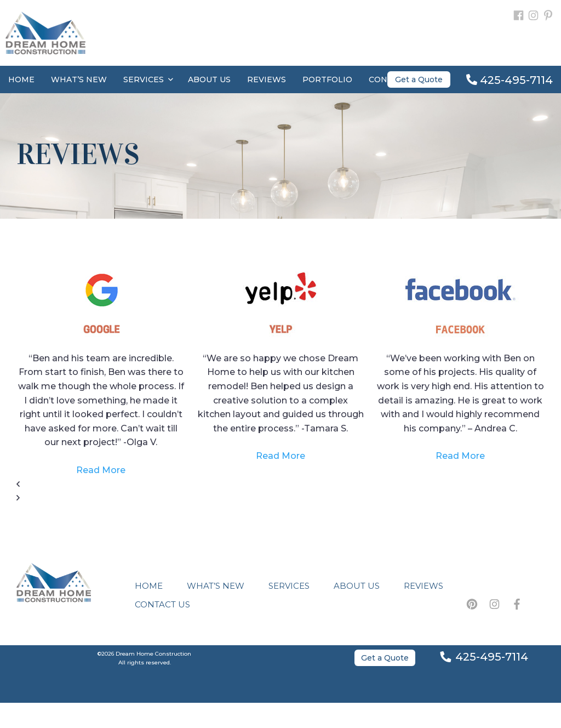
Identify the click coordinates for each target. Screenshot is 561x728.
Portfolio (327, 79)
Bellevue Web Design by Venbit (280, 715)
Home (21, 79)
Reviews (267, 79)
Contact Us (162, 604)
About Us (209, 79)
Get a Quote (419, 79)
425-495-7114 (510, 80)
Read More (101, 470)
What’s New (79, 79)
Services (148, 79)
